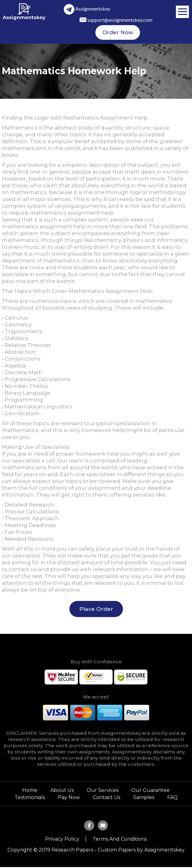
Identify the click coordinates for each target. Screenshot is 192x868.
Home (30, 792)
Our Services (103, 792)
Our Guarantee (151, 792)
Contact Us (107, 799)
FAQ (172, 799)
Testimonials (30, 799)
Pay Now (69, 799)
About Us (62, 792)
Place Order (96, 610)
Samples (144, 799)
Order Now (118, 33)
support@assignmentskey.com (120, 20)
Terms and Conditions (120, 840)
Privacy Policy (62, 840)
